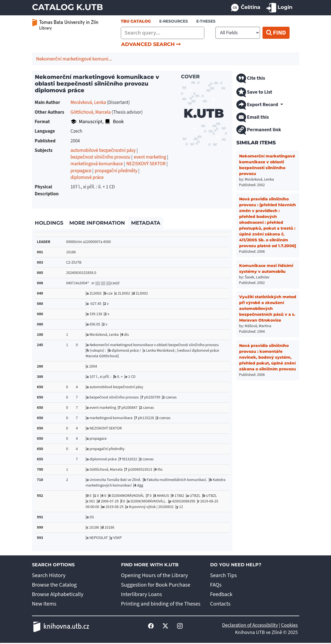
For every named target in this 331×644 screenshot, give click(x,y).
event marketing (150, 157)
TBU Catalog (136, 21)
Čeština (245, 8)
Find (276, 33)
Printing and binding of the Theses (161, 604)
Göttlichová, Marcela (90, 112)
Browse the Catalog (54, 585)
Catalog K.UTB (68, 7)
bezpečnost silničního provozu (100, 157)
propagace (81, 171)
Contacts (220, 604)
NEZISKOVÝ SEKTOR (146, 164)
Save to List (254, 92)
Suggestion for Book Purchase (156, 585)
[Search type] (238, 33)
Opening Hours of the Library (155, 575)
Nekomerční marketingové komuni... (74, 59)
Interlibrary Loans (142, 594)
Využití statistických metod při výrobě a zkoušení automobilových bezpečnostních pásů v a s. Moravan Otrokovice (268, 308)
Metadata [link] (146, 223)
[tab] (49, 223)
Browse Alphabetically (58, 594)
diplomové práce (87, 178)
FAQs (216, 585)
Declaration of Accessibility (250, 625)
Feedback (221, 594)
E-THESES (206, 21)
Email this (253, 117)
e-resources (174, 21)
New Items (44, 604)
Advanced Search (151, 44)
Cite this (251, 78)
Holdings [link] (49, 223)
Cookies (290, 625)
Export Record (258, 105)
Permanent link (259, 130)
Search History (49, 575)
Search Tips (224, 575)
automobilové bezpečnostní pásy (103, 150)
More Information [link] (97, 223)
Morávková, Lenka (88, 103)
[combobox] (163, 33)
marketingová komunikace (97, 164)
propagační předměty (116, 171)
